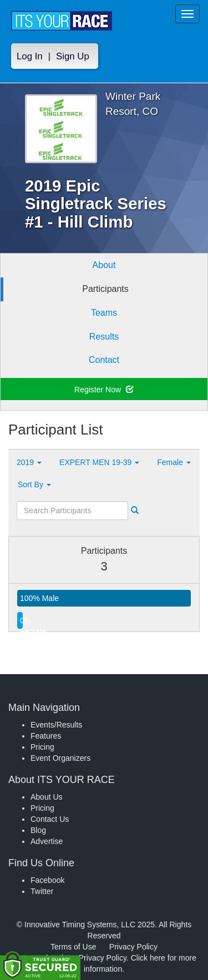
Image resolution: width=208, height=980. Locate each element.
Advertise (47, 841)
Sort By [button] (34, 484)
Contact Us (50, 819)
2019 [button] (29, 462)
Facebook (47, 880)
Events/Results (56, 725)
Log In (30, 56)
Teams (104, 313)
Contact (104, 360)
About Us (47, 797)
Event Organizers (60, 758)
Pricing (42, 747)
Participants (105, 289)
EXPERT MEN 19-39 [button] (99, 462)
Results (104, 337)
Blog (38, 830)
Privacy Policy (133, 947)
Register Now (104, 390)
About (104, 265)
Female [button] (174, 462)
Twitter (42, 891)
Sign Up (73, 56)
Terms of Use (73, 947)
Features (46, 736)
